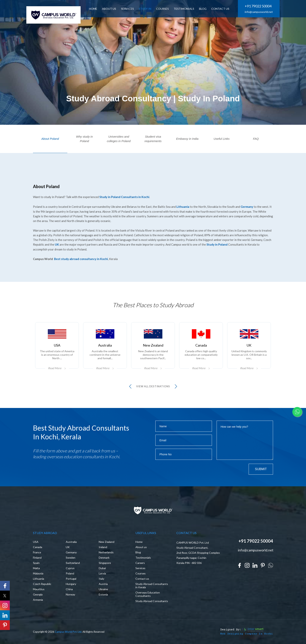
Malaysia (38, 573)
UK (57, 244)
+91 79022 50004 (258, 6)
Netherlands (106, 552)
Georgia (38, 594)
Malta (36, 568)
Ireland (103, 547)
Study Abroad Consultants (152, 601)
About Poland (50, 139)
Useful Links (222, 139)
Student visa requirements (153, 139)
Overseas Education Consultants (148, 594)
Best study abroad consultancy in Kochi (81, 258)
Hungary (71, 583)
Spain (36, 562)
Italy (101, 578)
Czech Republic (42, 583)
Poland (70, 573)
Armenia (38, 599)
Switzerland (73, 562)
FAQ (256, 139)
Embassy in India (187, 139)
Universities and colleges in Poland (119, 139)
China (69, 589)
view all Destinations (153, 386)
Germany (247, 206)
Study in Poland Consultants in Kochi (124, 197)
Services (141, 568)
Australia (71, 541)
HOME (93, 9)
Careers (140, 562)
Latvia (102, 573)
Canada (38, 547)
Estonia (103, 594)
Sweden (71, 557)
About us (141, 547)
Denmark (104, 557)
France (37, 552)
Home (139, 541)
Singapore (105, 562)
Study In (145, 9)
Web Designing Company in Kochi (247, 633)
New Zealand (107, 541)
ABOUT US (109, 9)
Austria (103, 583)
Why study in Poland (85, 139)
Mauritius (39, 589)
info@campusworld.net (259, 12)
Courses (163, 9)
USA (36, 541)
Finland (37, 557)
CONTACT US (221, 9)
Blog (138, 552)
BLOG (203, 9)
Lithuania (183, 206)
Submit (261, 468)
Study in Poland (217, 244)
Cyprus (70, 568)
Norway (70, 594)
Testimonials (184, 9)
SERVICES (128, 9)
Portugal (71, 578)
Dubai (102, 568)
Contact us (142, 578)
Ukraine (103, 589)
